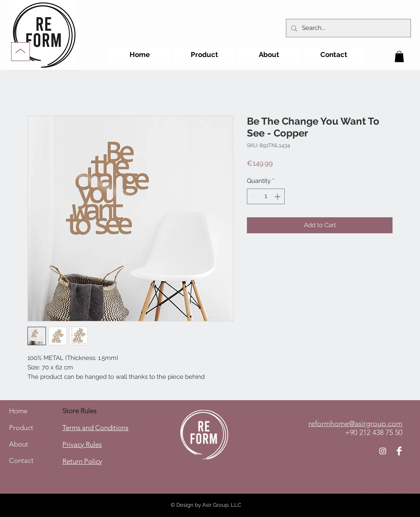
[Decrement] (254, 197)
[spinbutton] (266, 197)
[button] (399, 56)
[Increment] (278, 197)
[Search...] (348, 28)
